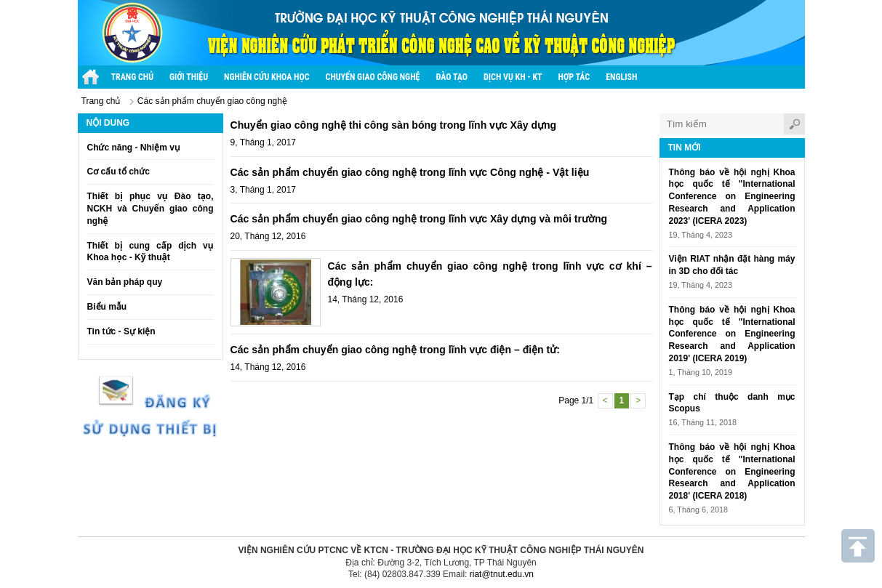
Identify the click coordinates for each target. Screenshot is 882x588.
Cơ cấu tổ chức (119, 172)
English (621, 77)
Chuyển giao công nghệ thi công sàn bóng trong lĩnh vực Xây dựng (394, 125)
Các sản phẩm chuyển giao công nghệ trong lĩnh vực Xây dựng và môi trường (419, 219)
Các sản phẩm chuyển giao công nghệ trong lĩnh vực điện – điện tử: (395, 350)
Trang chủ (101, 101)
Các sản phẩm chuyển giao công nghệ (212, 101)
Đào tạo (452, 77)
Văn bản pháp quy (125, 282)
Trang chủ (133, 77)
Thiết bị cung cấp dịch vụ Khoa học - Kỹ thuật (151, 252)
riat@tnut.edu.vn (502, 574)
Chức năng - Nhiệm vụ (133, 148)
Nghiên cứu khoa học (266, 77)
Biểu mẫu (107, 307)
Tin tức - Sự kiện (121, 331)
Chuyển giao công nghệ (373, 77)
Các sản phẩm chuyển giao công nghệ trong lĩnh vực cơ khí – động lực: (490, 274)
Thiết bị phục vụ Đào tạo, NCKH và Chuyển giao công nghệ (151, 209)
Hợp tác (574, 77)
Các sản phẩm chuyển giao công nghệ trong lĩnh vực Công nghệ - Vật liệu (410, 172)
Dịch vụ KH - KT (513, 77)
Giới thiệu (189, 77)
